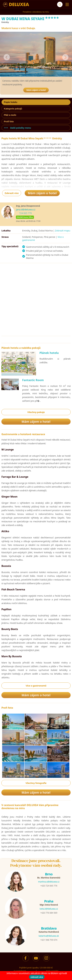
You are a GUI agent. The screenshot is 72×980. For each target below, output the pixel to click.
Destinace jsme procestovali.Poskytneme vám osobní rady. (36, 863)
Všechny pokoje (36, 412)
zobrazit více (37, 977)
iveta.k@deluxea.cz (49, 909)
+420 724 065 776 (49, 886)
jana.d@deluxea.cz (26, 209)
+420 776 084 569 (49, 913)
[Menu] (66, 4)
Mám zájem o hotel (36, 90)
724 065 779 (25, 213)
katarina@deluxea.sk (49, 936)
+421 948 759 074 (49, 940)
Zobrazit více (12, 193)
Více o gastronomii (36, 686)
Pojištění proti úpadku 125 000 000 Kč (36, 968)
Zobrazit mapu (63, 230)
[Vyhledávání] (60, 4)
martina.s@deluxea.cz (49, 882)
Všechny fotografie (36, 783)
